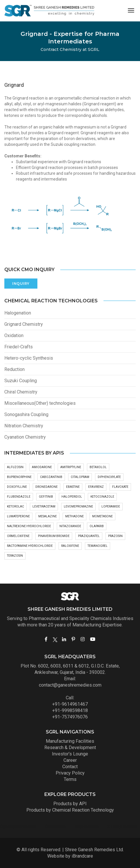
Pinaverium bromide (54, 536)
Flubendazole (19, 497)
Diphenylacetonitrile (85, 826)
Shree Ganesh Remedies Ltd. (94, 850)
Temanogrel (98, 546)
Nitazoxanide (70, 526)
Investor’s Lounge (70, 754)
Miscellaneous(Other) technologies (40, 403)
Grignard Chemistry (24, 324)
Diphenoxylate (109, 477)
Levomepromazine (78, 506)
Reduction (14, 369)
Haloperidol (72, 497)
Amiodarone (42, 467)
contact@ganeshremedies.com (70, 685)
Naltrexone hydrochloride (29, 526)
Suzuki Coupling (21, 381)
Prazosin (115, 536)
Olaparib (97, 526)
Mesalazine (48, 516)
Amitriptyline (71, 467)
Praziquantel (89, 536)
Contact (70, 767)
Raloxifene (70, 546)
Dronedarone (47, 487)
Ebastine (73, 487)
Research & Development (70, 747)
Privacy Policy (70, 773)
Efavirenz (96, 487)
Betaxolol (98, 467)
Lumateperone (18, 516)
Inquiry (21, 279)
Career (70, 760)
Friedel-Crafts (19, 347)
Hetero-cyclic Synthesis (29, 358)
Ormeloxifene (18, 536)
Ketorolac (16, 506)
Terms (70, 779)
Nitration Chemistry (24, 426)
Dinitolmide (122, 826)
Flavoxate (120, 487)
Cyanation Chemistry (25, 437)
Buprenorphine (19, 477)
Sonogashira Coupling (26, 414)
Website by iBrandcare (70, 856)
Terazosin (15, 556)
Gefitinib (46, 497)
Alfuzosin (15, 467)
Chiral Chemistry (21, 392)
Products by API (70, 804)
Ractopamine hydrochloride (30, 546)
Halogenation (18, 313)
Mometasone (102, 516)
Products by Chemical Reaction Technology (70, 810)
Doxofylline (17, 487)
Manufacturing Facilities (70, 741)
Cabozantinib (51, 477)
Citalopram (80, 477)
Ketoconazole (102, 497)
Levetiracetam (44, 506)
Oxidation (14, 335)
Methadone (74, 516)
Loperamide (111, 506)
